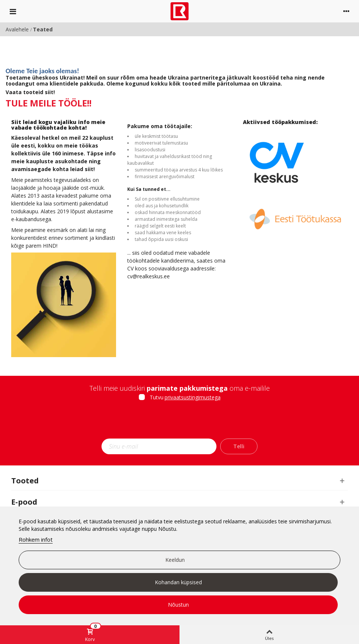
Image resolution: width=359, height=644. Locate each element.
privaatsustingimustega (193, 397)
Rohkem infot (36, 539)
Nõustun (178, 605)
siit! (90, 169)
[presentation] (179, 422)
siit (49, 92)
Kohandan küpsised (178, 582)
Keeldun (175, 560)
